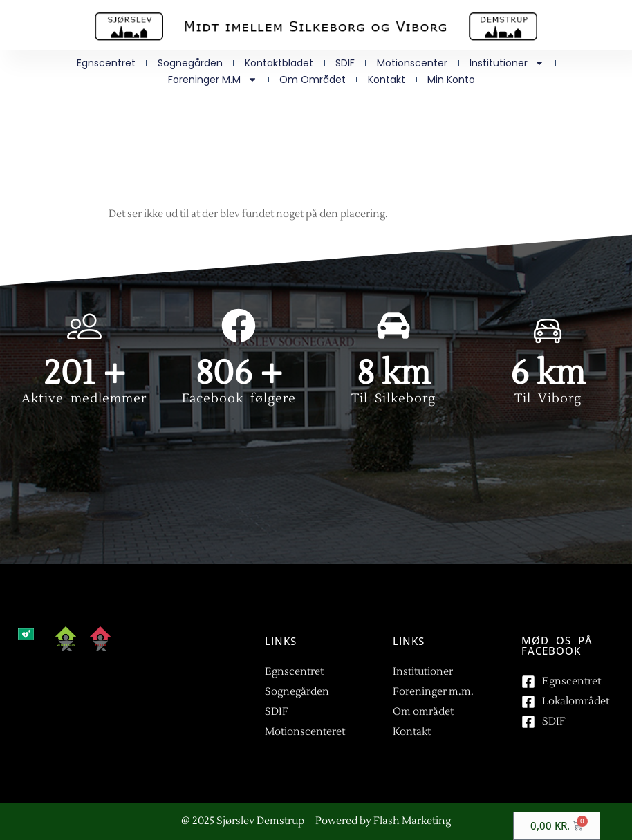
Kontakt (387, 80)
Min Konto (451, 80)
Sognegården (190, 63)
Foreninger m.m (213, 80)
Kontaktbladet (279, 63)
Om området (313, 80)
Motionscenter (412, 63)
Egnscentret (106, 63)
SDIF (345, 63)
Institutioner (507, 63)
